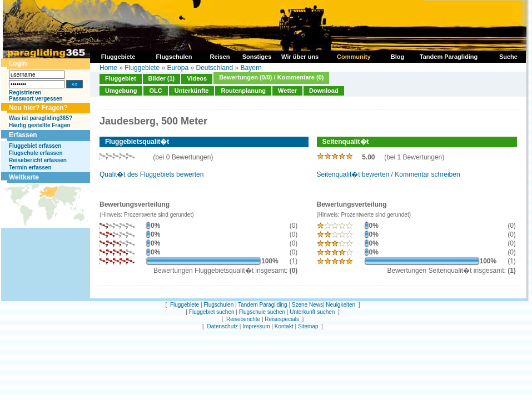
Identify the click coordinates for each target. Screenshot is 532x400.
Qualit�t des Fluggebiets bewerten (151, 174)
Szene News (307, 305)
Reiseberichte (243, 319)
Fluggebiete (142, 68)
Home (108, 68)
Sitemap (308, 326)
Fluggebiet (121, 78)
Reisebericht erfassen (38, 160)
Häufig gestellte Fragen (40, 125)
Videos (197, 78)
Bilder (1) (162, 78)
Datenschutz (222, 326)
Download (324, 91)
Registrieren (25, 92)
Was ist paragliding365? (41, 118)
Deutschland (214, 68)
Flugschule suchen (262, 312)
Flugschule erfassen (36, 153)
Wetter (287, 91)
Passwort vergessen (36, 99)
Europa (178, 68)
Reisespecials (282, 319)
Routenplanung (243, 91)
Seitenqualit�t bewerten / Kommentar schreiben (389, 174)
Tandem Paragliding (262, 305)
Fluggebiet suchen (212, 312)
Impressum (256, 326)
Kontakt (284, 326)
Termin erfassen (30, 167)
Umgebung (121, 91)
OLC (155, 91)
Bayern (251, 68)
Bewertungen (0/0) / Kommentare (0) (271, 77)
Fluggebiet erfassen (35, 146)
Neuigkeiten (340, 305)
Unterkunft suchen (312, 312)
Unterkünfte (192, 91)
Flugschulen (218, 305)
